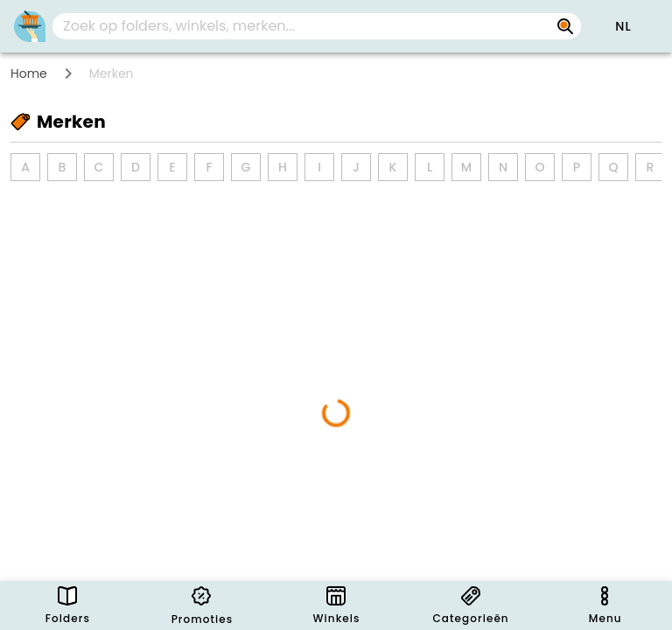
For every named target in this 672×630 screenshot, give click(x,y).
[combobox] (317, 26)
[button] (623, 26)
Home (29, 73)
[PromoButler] (30, 26)
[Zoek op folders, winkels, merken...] (565, 26)
